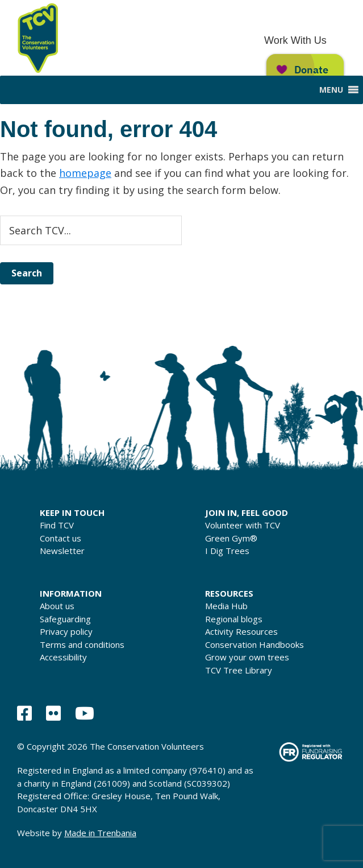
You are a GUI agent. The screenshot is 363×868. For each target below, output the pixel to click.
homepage (85, 173)
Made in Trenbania (100, 833)
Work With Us (295, 40)
